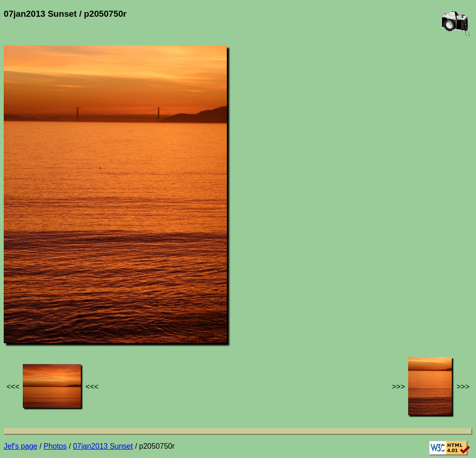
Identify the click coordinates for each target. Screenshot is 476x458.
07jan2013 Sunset (103, 446)
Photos (55, 446)
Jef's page (20, 446)
